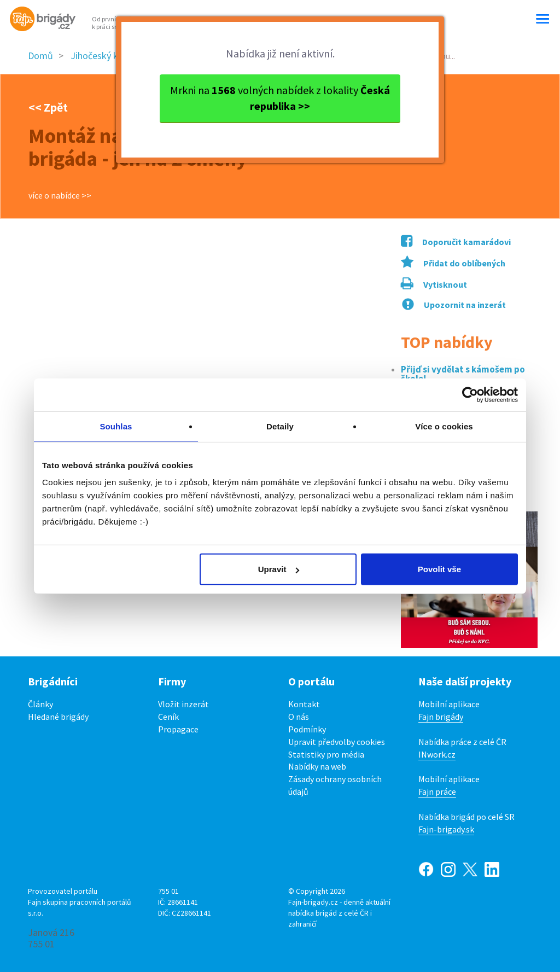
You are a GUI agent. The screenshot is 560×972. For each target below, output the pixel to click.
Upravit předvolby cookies (337, 742)
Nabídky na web (317, 766)
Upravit (279, 569)
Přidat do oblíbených (453, 263)
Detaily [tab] (280, 426)
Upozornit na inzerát (454, 305)
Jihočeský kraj (100, 56)
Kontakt (304, 704)
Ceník (168, 717)
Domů (40, 56)
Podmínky (307, 729)
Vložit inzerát (183, 704)
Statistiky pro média (326, 754)
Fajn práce (437, 791)
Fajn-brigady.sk (446, 829)
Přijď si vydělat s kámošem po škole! (463, 374)
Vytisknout (434, 284)
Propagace (178, 729)
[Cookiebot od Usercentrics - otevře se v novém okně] (470, 394)
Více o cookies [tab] (444, 426)
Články (40, 704)
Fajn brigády (441, 717)
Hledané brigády (58, 717)
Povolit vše (439, 569)
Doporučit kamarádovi (456, 242)
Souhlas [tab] (116, 426)
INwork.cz (437, 754)
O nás (299, 717)
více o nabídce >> (60, 195)
